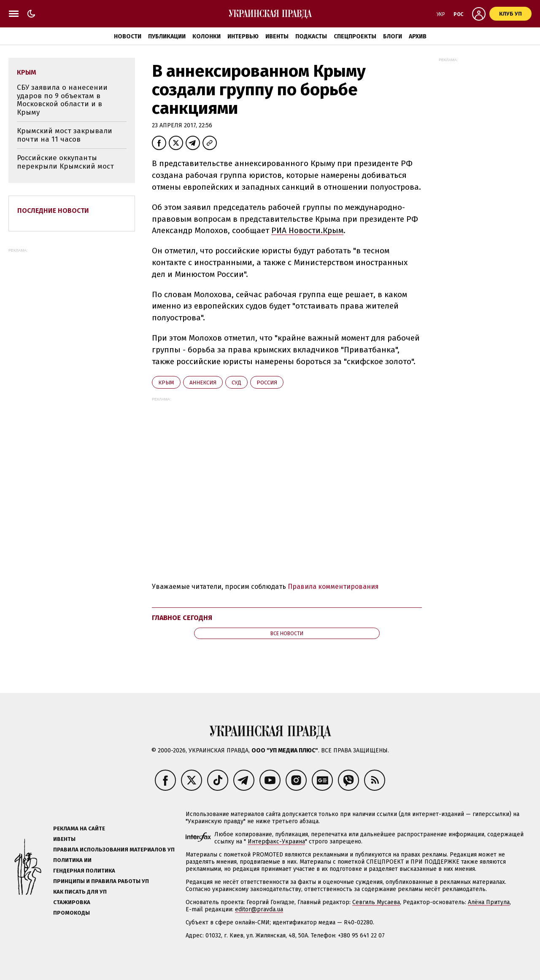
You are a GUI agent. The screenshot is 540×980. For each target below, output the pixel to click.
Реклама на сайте (79, 828)
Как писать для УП (80, 892)
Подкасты (311, 36)
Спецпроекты (355, 36)
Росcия (267, 383)
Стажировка (72, 902)
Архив (418, 36)
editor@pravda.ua (259, 909)
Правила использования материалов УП (114, 850)
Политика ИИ (72, 860)
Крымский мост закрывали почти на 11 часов (65, 135)
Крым (166, 383)
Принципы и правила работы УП (101, 881)
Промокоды (72, 913)
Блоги (393, 36)
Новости (128, 36)
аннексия (203, 383)
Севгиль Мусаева (376, 902)
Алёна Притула (489, 902)
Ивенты (277, 36)
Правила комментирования (333, 587)
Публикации (167, 36)
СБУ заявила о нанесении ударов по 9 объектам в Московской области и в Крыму (62, 100)
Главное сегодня (182, 618)
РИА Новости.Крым (307, 230)
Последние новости (53, 211)
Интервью (243, 36)
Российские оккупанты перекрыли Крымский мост (65, 162)
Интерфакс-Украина (276, 842)
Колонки (207, 36)
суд (236, 383)
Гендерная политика (84, 871)
